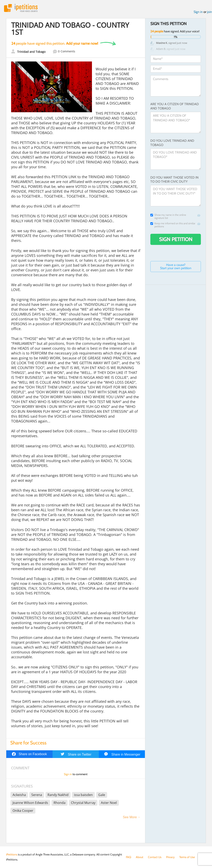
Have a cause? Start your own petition (176, 266)
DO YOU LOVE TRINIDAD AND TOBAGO (172, 143)
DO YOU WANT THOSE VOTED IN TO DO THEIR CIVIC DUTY (174, 180)
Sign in (198, 12)
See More (130, 817)
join (210, 12)
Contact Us (155, 857)
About (140, 857)
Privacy (170, 857)
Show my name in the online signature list (168, 216)
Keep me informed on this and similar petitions (173, 225)
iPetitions (21, 8)
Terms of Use (187, 857)
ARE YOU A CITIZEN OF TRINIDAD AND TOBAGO (175, 106)
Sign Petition (176, 239)
